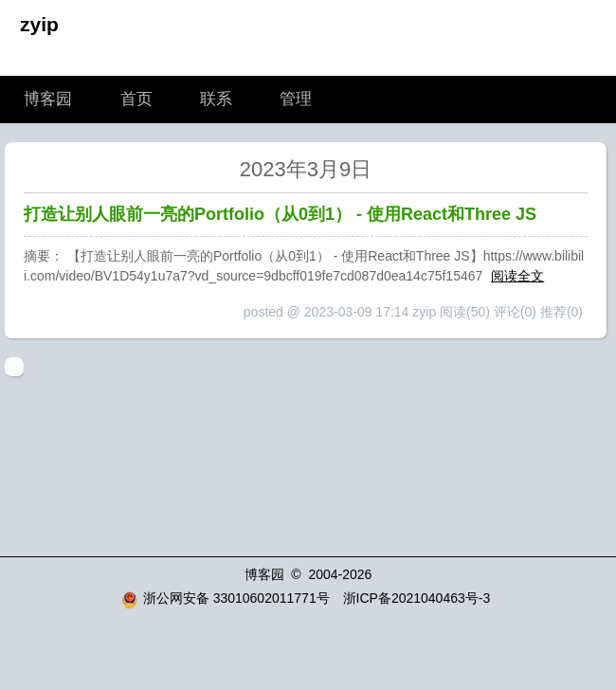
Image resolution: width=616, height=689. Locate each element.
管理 (296, 99)
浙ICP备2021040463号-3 (417, 598)
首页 (136, 99)
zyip (39, 24)
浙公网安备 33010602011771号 (226, 598)
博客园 (48, 99)
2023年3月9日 (306, 169)
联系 (216, 99)
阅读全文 (517, 276)
